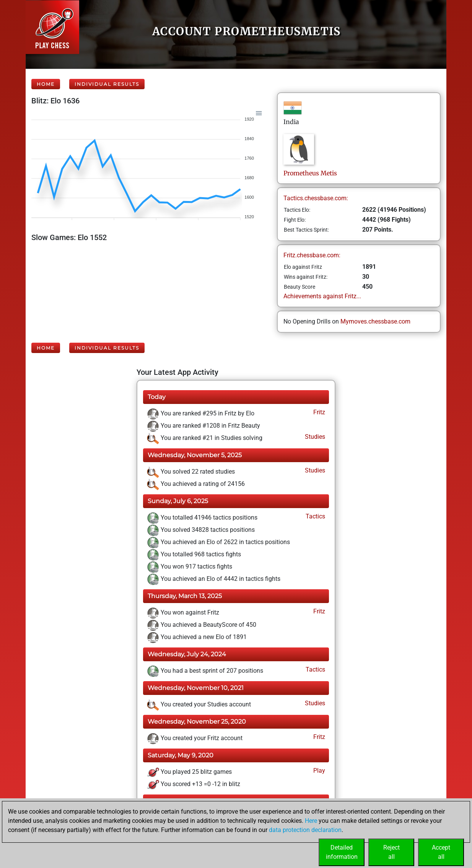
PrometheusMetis (310, 173)
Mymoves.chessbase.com (375, 321)
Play (318, 771)
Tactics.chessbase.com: (316, 198)
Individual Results (107, 84)
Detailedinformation (342, 852)
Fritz (318, 412)
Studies (314, 437)
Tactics (315, 516)
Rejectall (391, 852)
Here (311, 821)
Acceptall (441, 852)
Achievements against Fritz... (322, 296)
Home (46, 84)
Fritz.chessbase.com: (312, 255)
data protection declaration (305, 830)
